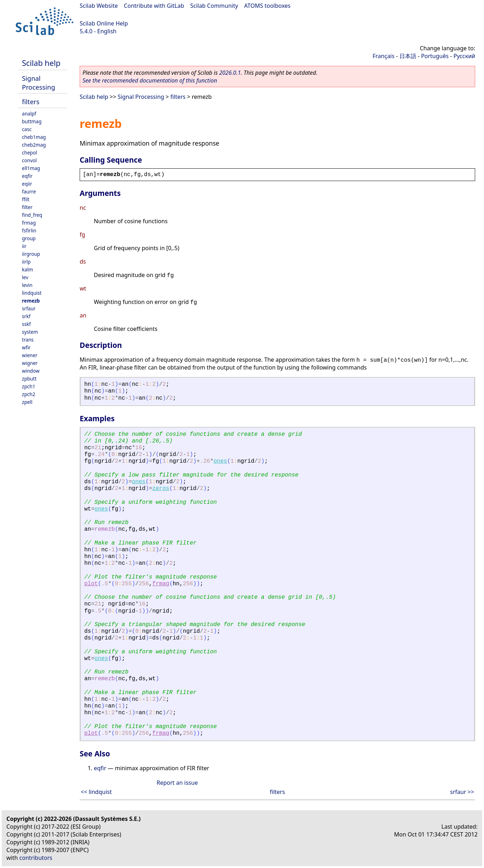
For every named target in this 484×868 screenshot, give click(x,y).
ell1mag (31, 168)
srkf (26, 316)
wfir (26, 347)
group (29, 238)
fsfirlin (29, 230)
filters (31, 102)
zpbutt (29, 379)
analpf (29, 114)
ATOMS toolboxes (267, 6)
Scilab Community (214, 6)
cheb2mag (34, 145)
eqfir (27, 176)
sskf (26, 324)
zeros (161, 489)
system (30, 332)
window (31, 371)
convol (29, 160)
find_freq (32, 215)
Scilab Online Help (104, 23)
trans (28, 340)
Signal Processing (39, 83)
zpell (27, 402)
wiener (30, 355)
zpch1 (29, 386)
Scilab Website (99, 6)
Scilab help (41, 63)
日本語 (408, 56)
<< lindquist (96, 792)
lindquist (32, 293)
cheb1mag (34, 137)
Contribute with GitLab (154, 6)
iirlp (26, 262)
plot (91, 584)
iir (24, 246)
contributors (36, 858)
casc (27, 129)
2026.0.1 (230, 73)
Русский (464, 56)
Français (383, 56)
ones (220, 461)
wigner (30, 363)
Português (435, 56)
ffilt (26, 199)
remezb (31, 301)
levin (27, 285)
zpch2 (29, 394)
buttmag (32, 121)
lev (25, 277)
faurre (29, 191)
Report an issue (177, 783)
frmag (29, 223)
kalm (27, 269)
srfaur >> (462, 792)
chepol (30, 153)
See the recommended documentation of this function (150, 80)
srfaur (29, 308)
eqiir (27, 184)
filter (27, 207)
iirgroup (31, 254)
